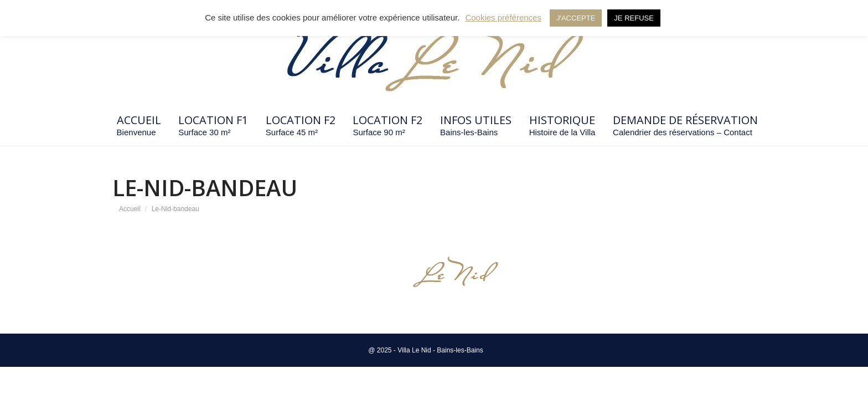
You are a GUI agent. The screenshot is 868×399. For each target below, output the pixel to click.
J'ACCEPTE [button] (576, 18)
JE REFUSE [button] (634, 18)
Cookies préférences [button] (503, 17)
